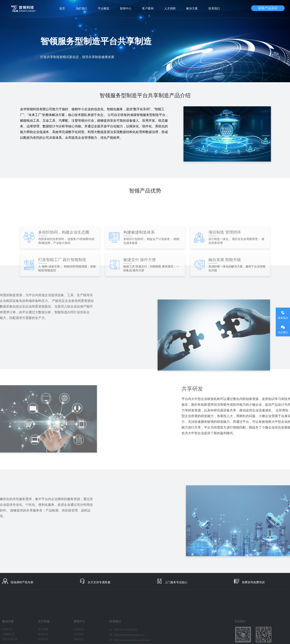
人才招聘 (170, 8)
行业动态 (79, 637)
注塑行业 (7, 637)
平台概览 (104, 8)
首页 (62, 8)
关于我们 (81, 8)
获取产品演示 (268, 8)
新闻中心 (126, 8)
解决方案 (192, 8)
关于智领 (43, 637)
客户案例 (148, 8)
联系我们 (214, 8)
